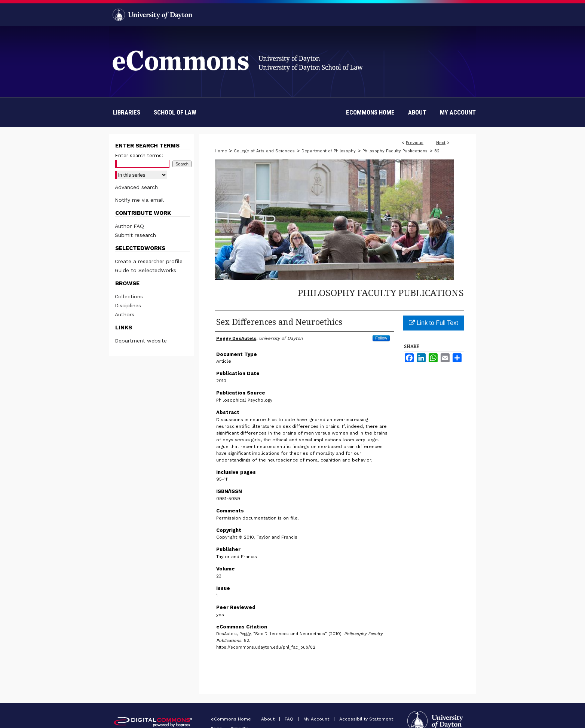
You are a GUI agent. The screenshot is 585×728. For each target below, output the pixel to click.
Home (221, 151)
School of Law (175, 112)
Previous (415, 143)
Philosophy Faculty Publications (395, 151)
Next (441, 143)
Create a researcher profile (149, 261)
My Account (317, 719)
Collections (129, 296)
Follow (381, 338)
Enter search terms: (139, 156)
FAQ (290, 719)
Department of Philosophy (329, 151)
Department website (141, 341)
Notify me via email (139, 200)
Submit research (135, 235)
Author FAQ (129, 226)
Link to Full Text (433, 323)
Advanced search (136, 187)
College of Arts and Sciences (264, 151)
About (269, 719)
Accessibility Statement (366, 719)
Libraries (127, 112)
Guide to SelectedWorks (146, 270)
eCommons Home (232, 719)
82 (437, 151)
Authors (125, 314)
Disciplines (128, 305)
